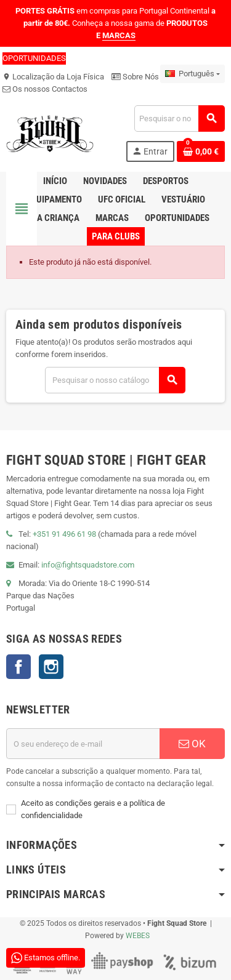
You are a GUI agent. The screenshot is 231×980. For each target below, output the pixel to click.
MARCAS (119, 35)
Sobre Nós (135, 77)
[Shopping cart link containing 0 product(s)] (201, 151)
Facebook (18, 667)
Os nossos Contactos (45, 89)
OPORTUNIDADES (34, 58)
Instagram (51, 667)
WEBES (138, 936)
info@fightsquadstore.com (88, 565)
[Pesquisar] (179, 118)
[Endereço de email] (83, 744)
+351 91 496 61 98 (64, 534)
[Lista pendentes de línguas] (192, 74)
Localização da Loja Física (53, 77)
